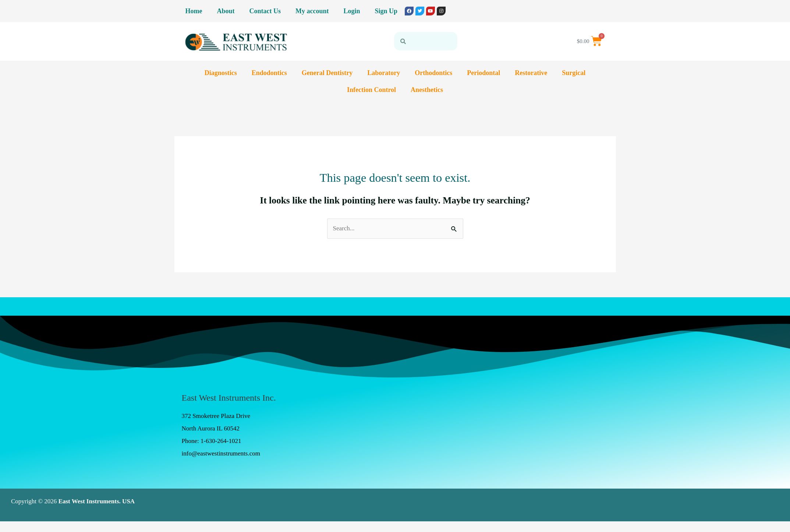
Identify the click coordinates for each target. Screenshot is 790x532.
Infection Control (371, 90)
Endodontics (269, 73)
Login (352, 11)
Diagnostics (221, 73)
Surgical (574, 73)
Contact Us (265, 11)
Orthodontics (433, 73)
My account (312, 11)
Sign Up (386, 11)
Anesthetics (427, 90)
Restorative (531, 73)
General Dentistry (327, 73)
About (226, 11)
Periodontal (483, 73)
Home (194, 11)
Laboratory (384, 73)
